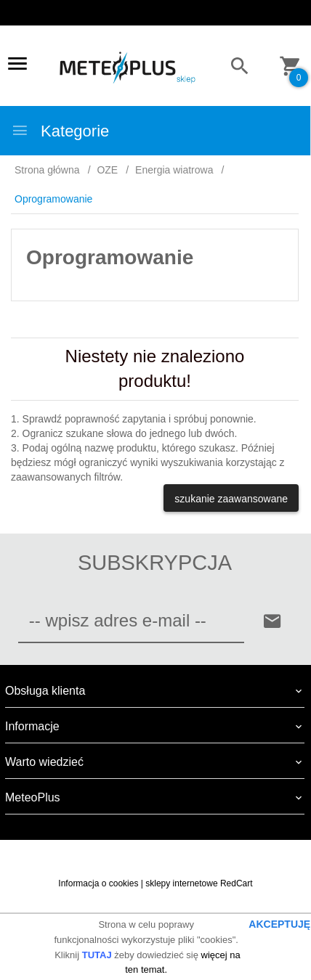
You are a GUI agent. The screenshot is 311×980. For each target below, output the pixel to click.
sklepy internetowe (181, 883)
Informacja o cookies (98, 883)
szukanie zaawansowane (231, 499)
